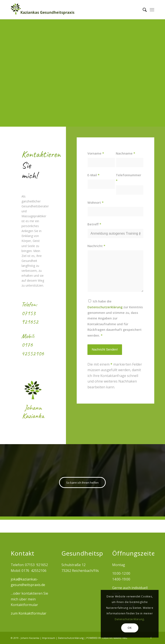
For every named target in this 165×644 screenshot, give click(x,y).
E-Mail (93, 175)
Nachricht (96, 246)
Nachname (125, 153)
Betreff (94, 224)
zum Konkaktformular (29, 613)
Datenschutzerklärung (71, 638)
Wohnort (95, 202)
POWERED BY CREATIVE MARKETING (107, 638)
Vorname (96, 153)
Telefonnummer (128, 178)
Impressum (49, 638)
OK (130, 628)
